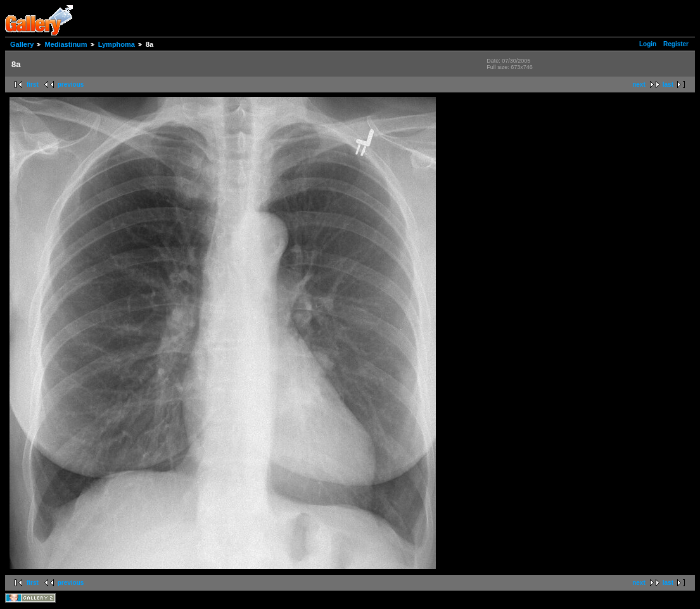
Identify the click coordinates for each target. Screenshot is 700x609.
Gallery (22, 44)
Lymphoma (117, 44)
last (668, 85)
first (33, 85)
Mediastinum (66, 44)
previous (71, 85)
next (639, 85)
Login (648, 44)
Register (676, 44)
